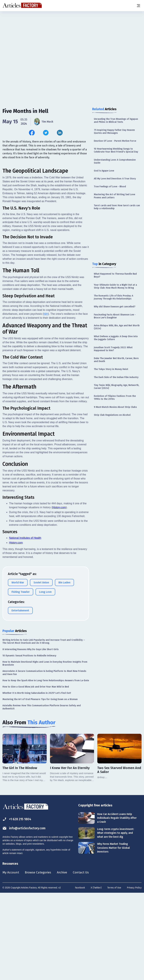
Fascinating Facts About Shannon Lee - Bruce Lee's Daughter (115, 316)
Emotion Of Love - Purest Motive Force (115, 141)
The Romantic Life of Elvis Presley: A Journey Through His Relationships (114, 297)
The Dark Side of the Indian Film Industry (116, 377)
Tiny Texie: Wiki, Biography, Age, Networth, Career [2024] (116, 387)
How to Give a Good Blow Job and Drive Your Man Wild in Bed (36, 773)
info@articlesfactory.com (25, 915)
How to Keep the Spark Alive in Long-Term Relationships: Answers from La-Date (46, 767)
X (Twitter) (96, 974)
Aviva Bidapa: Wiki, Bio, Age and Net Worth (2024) (117, 327)
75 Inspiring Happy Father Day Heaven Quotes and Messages (114, 132)
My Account (11, 959)
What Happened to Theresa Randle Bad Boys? (115, 275)
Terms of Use (114, 974)
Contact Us (83, 959)
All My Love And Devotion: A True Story (115, 179)
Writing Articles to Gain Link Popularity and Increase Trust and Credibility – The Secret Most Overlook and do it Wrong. (44, 728)
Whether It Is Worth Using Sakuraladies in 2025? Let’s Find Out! (37, 780)
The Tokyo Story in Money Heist (111, 369)
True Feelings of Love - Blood (110, 187)
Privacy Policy (134, 974)
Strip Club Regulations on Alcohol (112, 415)
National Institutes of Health (25, 624)
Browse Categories (39, 959)
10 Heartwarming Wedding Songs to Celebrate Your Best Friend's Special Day (116, 150)
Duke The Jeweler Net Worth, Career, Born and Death (116, 360)
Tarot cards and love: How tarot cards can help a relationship (117, 207)
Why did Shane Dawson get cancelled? (115, 307)
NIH (46, 400)
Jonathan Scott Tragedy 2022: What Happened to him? (113, 349)
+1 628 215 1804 (18, 906)
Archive (64, 959)
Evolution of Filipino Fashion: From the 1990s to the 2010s (115, 398)
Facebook (80, 974)
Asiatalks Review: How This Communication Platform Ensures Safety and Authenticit (42, 794)
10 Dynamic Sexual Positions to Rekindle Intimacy (29, 742)
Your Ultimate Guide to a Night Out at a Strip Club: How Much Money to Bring (115, 286)
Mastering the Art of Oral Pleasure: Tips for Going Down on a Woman (40, 786)
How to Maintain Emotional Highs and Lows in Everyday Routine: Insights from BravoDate (45, 750)
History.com (59, 594)
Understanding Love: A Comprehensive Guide (115, 161)
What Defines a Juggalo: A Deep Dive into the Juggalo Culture (116, 338)
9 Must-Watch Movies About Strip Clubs (115, 407)
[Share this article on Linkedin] (60, 133)
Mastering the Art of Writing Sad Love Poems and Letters (114, 196)
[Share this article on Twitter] (46, 133)
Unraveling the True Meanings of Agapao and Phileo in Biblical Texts (116, 120)
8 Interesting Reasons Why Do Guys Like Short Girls (30, 736)
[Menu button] (138, 6)
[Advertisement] (72, 37)
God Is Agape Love (104, 171)
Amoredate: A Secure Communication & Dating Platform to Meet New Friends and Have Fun (44, 759)
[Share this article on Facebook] (32, 133)
